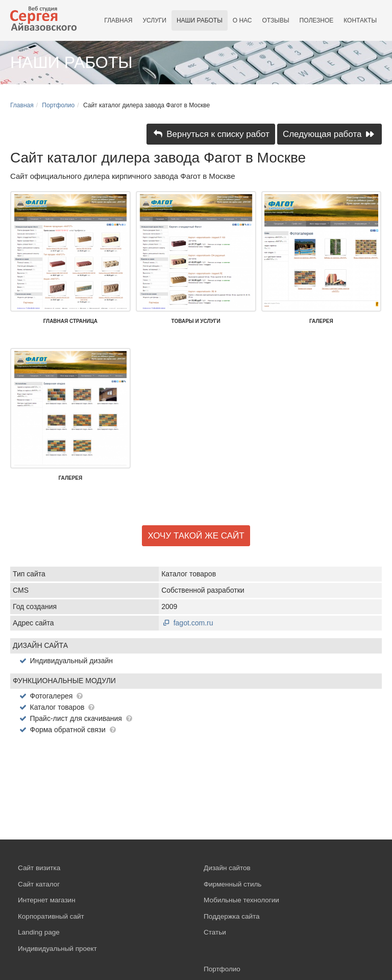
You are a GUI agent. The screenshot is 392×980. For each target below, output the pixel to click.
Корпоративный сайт (51, 916)
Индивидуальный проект (57, 949)
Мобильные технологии (241, 900)
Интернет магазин (47, 900)
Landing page (39, 932)
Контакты (360, 20)
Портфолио (58, 105)
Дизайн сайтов (227, 868)
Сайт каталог (39, 884)
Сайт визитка (39, 868)
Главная (118, 20)
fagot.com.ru (187, 623)
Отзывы (276, 20)
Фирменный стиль (232, 884)
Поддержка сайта (232, 916)
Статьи (215, 932)
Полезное (317, 20)
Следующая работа (329, 134)
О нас (242, 20)
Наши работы (200, 20)
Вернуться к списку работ (211, 134)
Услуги (154, 20)
